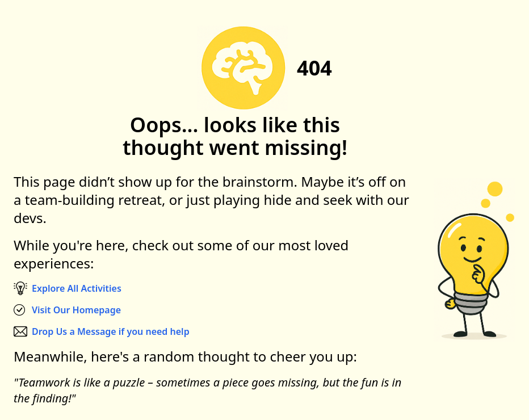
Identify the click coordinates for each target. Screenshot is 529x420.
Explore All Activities (77, 288)
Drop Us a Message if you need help (111, 331)
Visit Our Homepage (76, 310)
